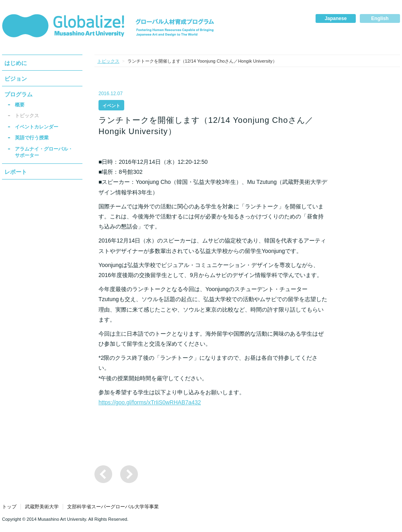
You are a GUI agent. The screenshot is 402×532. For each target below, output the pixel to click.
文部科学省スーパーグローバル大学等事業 (113, 507)
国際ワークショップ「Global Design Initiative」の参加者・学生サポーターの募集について (129, 474)
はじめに (16, 63)
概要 (20, 105)
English (380, 18)
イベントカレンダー (37, 127)
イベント (111, 106)
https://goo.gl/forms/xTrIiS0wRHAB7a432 (150, 402)
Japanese (336, 18)
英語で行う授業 (32, 138)
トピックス (27, 116)
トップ (9, 507)
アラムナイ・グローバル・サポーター (44, 152)
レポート (16, 172)
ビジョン (16, 79)
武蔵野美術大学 (42, 507)
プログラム (18, 94)
